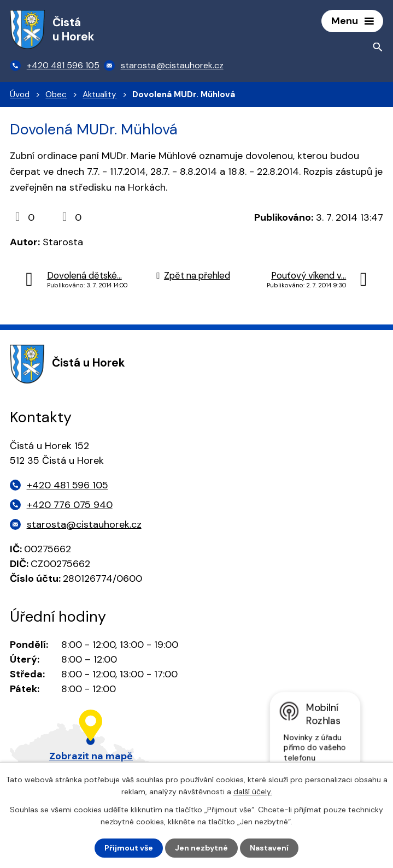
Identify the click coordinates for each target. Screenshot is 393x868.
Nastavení (269, 848)
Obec (56, 95)
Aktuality (99, 95)
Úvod (20, 95)
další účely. (253, 792)
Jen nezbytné (201, 848)
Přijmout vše (129, 848)
